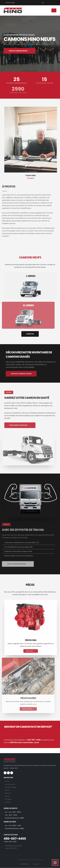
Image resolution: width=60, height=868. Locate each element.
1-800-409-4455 (10, 842)
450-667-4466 (9, 3)
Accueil (7, 781)
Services (8, 793)
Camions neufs (10, 784)
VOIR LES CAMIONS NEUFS (20, 51)
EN (42, 3)
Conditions (36, 864)
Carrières (8, 799)
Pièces (7, 790)
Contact (8, 802)
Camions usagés (11, 787)
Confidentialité (25, 864)
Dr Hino (7, 796)
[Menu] (54, 10)
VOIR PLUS (30, 334)
